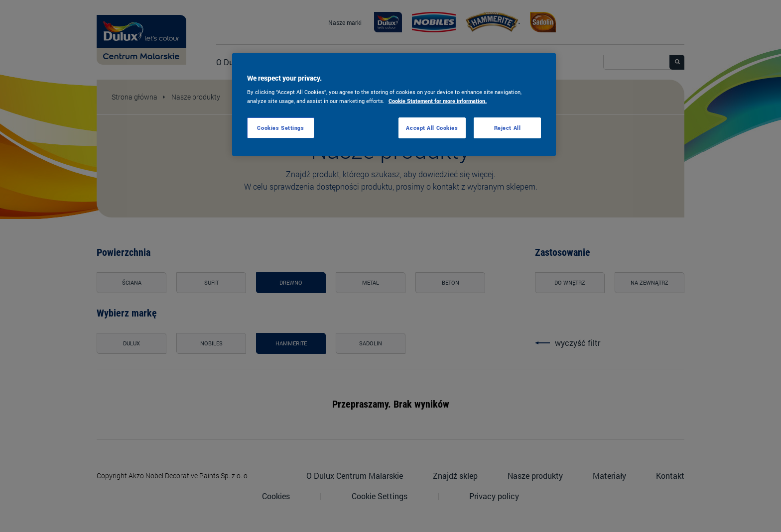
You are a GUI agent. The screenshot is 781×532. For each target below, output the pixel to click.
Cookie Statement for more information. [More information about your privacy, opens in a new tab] (438, 101)
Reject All (508, 128)
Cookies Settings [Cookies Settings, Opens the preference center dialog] (280, 128)
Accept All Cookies (432, 128)
